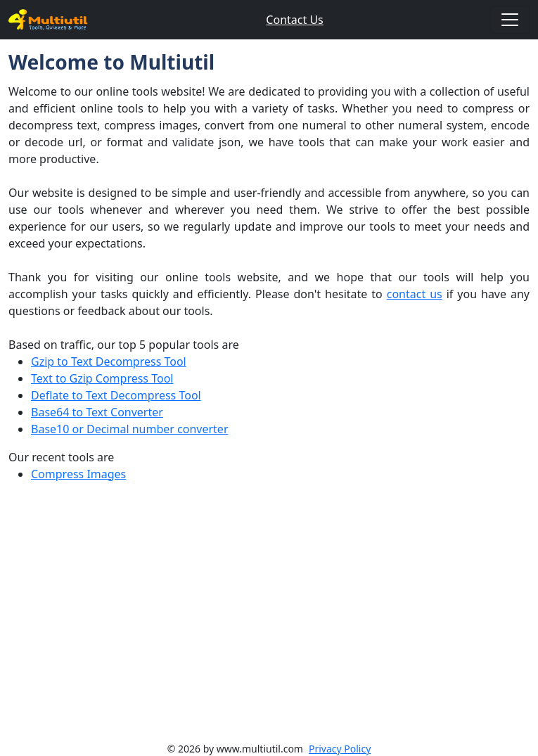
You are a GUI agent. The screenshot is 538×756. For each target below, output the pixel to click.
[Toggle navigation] (510, 20)
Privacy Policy (340, 749)
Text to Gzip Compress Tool (102, 378)
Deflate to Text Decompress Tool (116, 395)
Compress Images (78, 474)
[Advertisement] (269, 620)
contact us (415, 294)
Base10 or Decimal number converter (130, 429)
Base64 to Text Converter (97, 412)
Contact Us (294, 20)
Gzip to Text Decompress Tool (109, 361)
